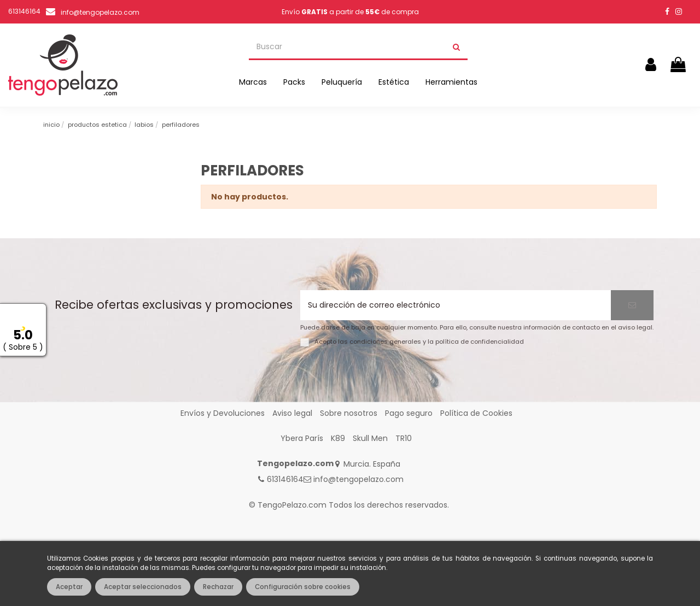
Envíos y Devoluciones (223, 413)
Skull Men (370, 438)
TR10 (404, 438)
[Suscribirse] (632, 305)
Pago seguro (409, 413)
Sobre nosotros (349, 413)
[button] (253, 82)
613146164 (285, 479)
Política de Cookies (476, 413)
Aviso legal (292, 413)
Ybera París (302, 438)
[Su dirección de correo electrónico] (456, 305)
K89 (338, 438)
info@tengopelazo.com (100, 12)
